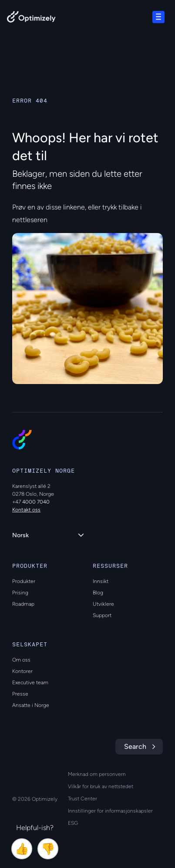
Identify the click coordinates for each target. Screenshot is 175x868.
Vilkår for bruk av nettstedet (101, 786)
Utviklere (103, 604)
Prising (20, 593)
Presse (20, 694)
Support (102, 615)
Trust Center (82, 799)
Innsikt (101, 581)
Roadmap (23, 604)
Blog (98, 593)
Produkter (24, 581)
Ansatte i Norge (31, 705)
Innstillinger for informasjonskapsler (110, 811)
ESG (73, 823)
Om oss (21, 660)
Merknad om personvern (97, 774)
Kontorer (22, 671)
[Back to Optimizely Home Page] (31, 19)
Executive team (30, 683)
